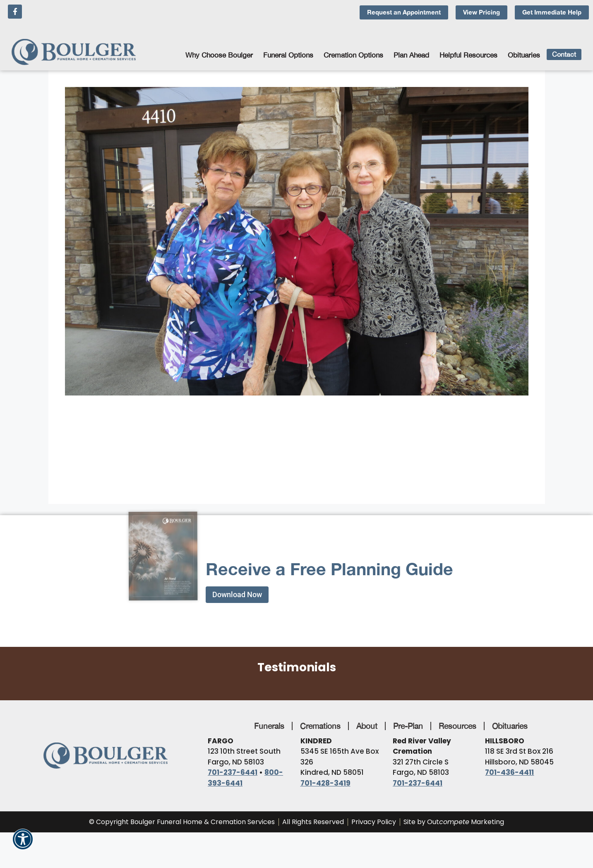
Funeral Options (290, 55)
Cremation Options (355, 55)
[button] (23, 844)
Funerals (269, 726)
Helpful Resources (471, 55)
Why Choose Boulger (221, 55)
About (367, 726)
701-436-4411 (509, 772)
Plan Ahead (413, 55)
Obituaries (524, 55)
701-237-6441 (233, 772)
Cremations (320, 726)
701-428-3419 (325, 783)
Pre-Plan (408, 726)
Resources (457, 726)
